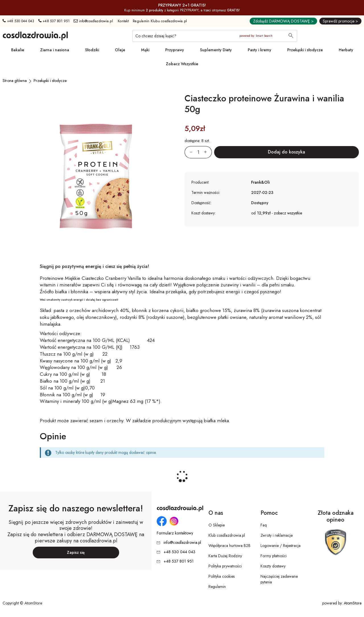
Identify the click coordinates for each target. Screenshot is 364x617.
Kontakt (123, 21)
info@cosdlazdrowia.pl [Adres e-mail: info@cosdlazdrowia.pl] (93, 21)
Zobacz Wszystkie (182, 64)
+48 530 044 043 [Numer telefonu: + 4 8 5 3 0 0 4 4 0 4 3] (18, 21)
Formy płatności (274, 556)
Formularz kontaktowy (175, 533)
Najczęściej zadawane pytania (279, 579)
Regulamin (217, 587)
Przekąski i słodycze (305, 50)
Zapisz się (76, 552)
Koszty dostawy (273, 566)
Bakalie (18, 50)
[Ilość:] (198, 152)
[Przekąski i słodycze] (50, 81)
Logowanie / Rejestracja (281, 546)
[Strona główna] (15, 81)
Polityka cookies (222, 576)
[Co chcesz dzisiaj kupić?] (215, 36)
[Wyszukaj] (291, 36)
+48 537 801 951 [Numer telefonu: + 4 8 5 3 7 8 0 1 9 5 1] (54, 21)
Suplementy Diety (216, 50)
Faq (264, 525)
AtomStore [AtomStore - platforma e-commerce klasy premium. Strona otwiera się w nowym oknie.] (353, 603)
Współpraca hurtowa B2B (229, 546)
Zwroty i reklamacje (277, 535)
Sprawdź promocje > (340, 21)
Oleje (120, 50)
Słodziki (92, 50)
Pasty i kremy (259, 50)
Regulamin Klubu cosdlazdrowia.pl (160, 21)
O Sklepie (217, 525)
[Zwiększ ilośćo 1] (208, 152)
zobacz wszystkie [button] (288, 213)
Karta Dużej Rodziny (225, 556)
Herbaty (346, 50)
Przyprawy (175, 50)
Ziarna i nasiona (55, 50)
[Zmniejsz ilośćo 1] (189, 152)
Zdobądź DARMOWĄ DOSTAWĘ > (283, 21)
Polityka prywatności (225, 566)
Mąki (145, 50)
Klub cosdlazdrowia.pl (227, 535)
